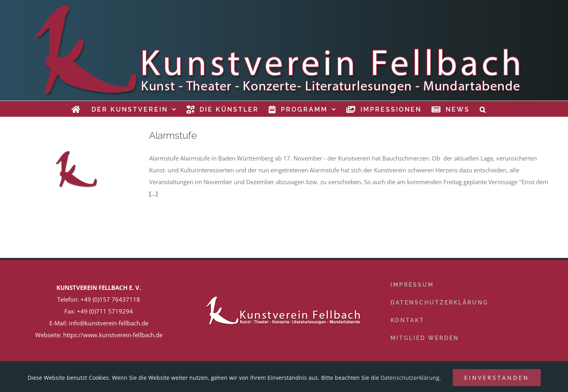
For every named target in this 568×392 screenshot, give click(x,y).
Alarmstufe (173, 135)
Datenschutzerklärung (410, 378)
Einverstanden (497, 378)
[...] (153, 194)
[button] (483, 109)
